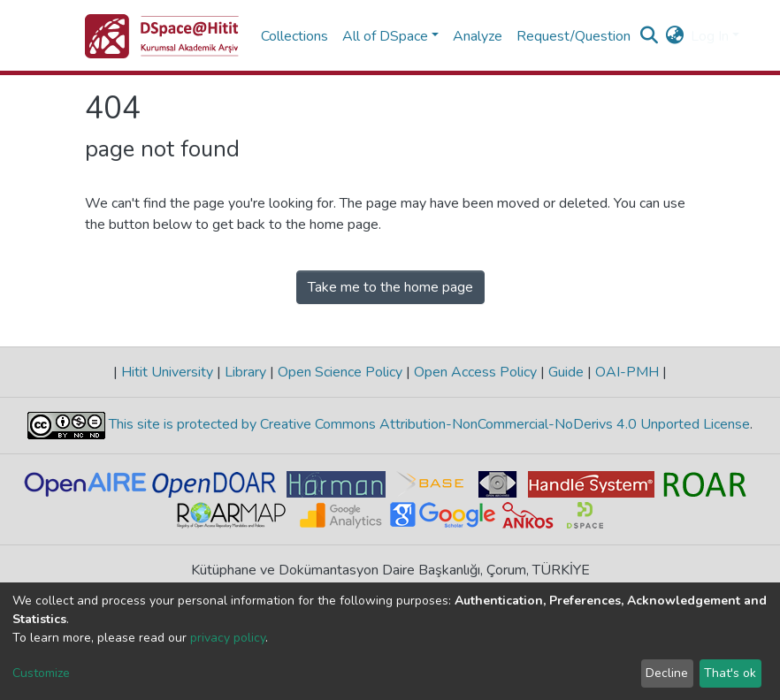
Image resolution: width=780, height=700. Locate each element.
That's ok (730, 673)
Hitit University (167, 372)
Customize (41, 673)
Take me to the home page (390, 287)
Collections (294, 36)
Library (245, 372)
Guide (566, 372)
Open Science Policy (340, 372)
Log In (710, 36)
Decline (667, 673)
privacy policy (228, 638)
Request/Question (574, 36)
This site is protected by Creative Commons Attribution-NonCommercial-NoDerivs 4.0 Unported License (428, 425)
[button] (674, 36)
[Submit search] (649, 36)
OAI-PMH (627, 372)
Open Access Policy (475, 372)
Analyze (478, 36)
